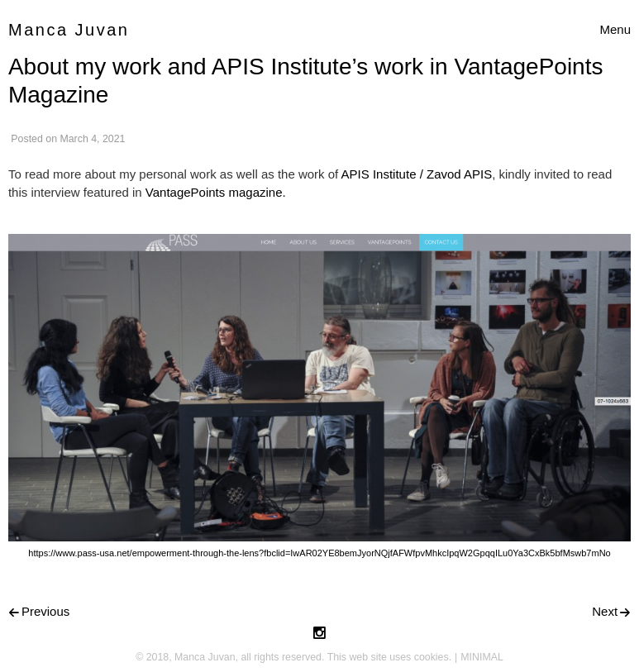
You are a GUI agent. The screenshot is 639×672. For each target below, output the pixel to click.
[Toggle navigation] (615, 30)
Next (605, 611)
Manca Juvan (69, 30)
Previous (45, 611)
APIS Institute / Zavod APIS (417, 174)
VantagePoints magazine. (216, 192)
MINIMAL (482, 657)
